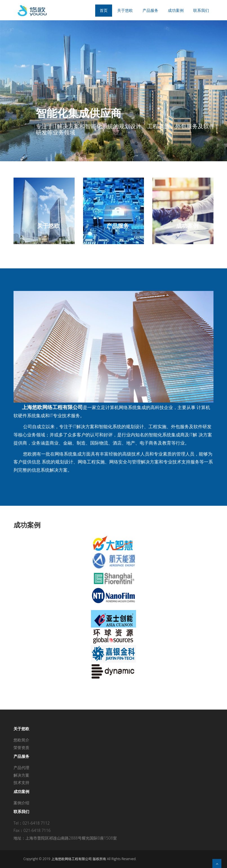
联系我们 (201, 10)
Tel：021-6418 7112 (32, 823)
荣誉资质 (21, 747)
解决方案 (21, 775)
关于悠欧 (125, 10)
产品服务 (150, 10)
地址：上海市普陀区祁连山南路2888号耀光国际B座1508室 (65, 838)
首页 (104, 10)
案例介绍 (21, 803)
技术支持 (21, 782)
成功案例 (176, 10)
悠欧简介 (21, 740)
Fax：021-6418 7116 (32, 830)
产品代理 (21, 767)
